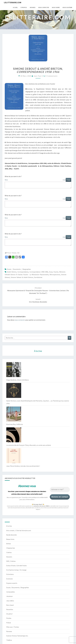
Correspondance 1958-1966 (39, 272)
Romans (9, 631)
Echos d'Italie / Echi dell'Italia (16, 566)
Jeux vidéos (10, 601)
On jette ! (9, 614)
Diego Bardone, (18, 380)
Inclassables (11, 592)
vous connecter (20, 320)
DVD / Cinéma (11, 561)
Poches (9, 618)
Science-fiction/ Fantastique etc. (17, 636)
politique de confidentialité (40, 497)
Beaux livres (10, 539)
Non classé (10, 605)
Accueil (15, 7)
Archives (33, 7)
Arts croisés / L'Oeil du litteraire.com (19, 530)
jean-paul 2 (38, 76)
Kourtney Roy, (14, 424)
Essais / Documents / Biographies (19, 269)
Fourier (56, 272)
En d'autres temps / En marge (16, 570)
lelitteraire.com (13, 2)
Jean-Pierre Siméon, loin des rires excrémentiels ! (23, 466)
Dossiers (9, 557)
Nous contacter (44, 7)
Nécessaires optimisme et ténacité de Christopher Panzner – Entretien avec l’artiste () (38, 291)
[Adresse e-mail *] (60, 490)
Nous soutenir (67, 7)
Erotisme (9, 579)
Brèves (9, 544)
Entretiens (10, 574)
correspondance (23, 272)
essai (51, 272)
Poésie (9, 623)
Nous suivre (56, 7)
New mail (35, 180)
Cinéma (9, 552)
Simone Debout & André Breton (22, 277)
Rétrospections (55, 275)
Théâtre (9, 640)
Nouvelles (10, 609)
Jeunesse (9, 596)
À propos (24, 7)
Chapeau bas (11, 548)
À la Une (9, 526)
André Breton (12, 272)
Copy (68, 180)
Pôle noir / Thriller (13, 627)
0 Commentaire (51, 76)
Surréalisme (38, 277)
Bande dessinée (12, 535)
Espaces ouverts (12, 583)
